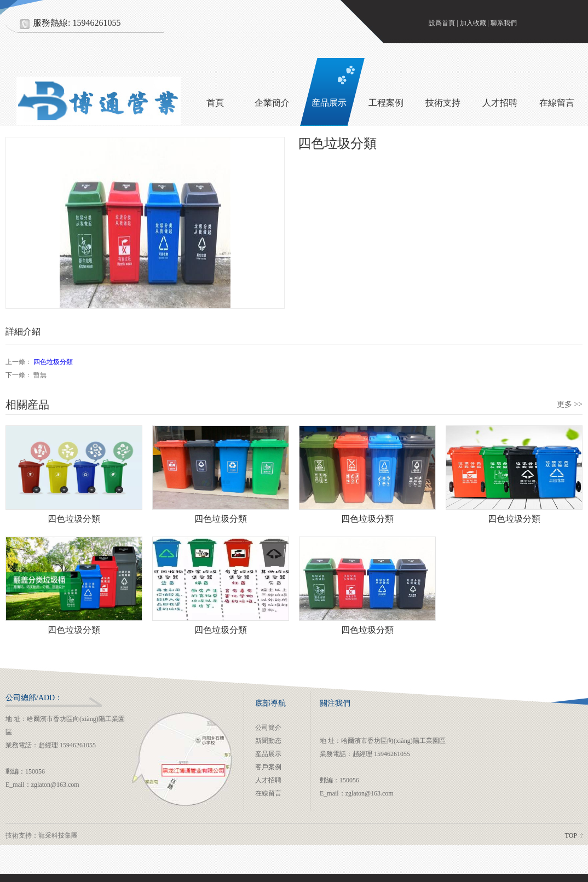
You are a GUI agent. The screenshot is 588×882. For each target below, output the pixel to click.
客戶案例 (268, 767)
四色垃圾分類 (53, 362)
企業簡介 (272, 103)
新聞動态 (268, 741)
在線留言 (268, 793)
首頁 (215, 103)
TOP (571, 835)
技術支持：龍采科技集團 (42, 835)
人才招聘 (500, 103)
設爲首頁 (442, 23)
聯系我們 (504, 23)
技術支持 (443, 103)
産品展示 (329, 103)
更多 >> (570, 404)
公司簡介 (268, 728)
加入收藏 (473, 23)
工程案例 (386, 103)
